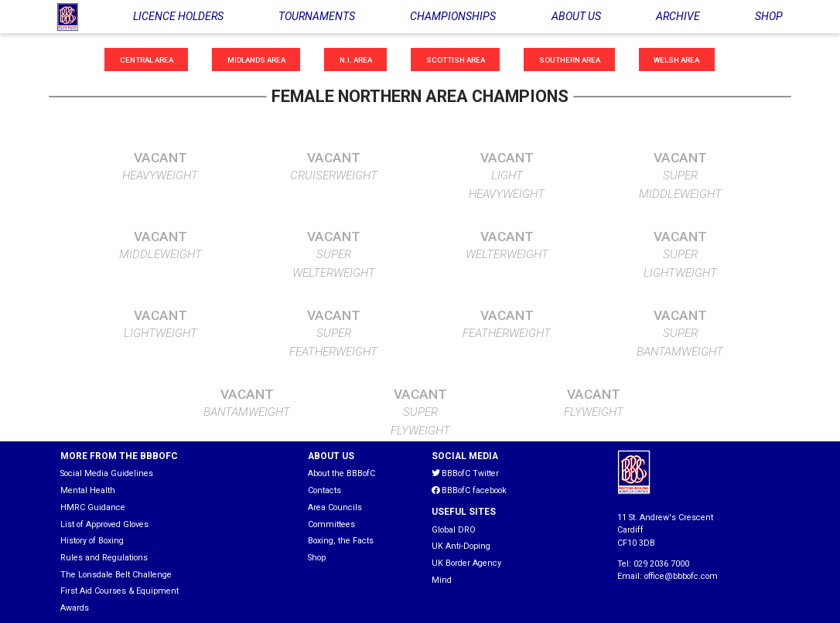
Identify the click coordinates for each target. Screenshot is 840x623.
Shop (317, 558)
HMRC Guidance (93, 507)
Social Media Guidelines (107, 473)
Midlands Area (256, 59)
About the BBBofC (341, 473)
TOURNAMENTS (317, 16)
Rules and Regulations (104, 558)
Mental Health (88, 490)
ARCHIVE (678, 16)
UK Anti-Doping (461, 546)
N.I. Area (356, 59)
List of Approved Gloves (104, 524)
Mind (442, 580)
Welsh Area (676, 59)
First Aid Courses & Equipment (120, 591)
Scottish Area (456, 59)
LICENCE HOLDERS (178, 16)
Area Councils (335, 507)
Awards (75, 608)
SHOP (769, 16)
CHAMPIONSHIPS (453, 16)
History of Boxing (92, 541)
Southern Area (570, 59)
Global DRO (454, 530)
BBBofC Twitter (465, 473)
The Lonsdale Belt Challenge (116, 575)
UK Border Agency (466, 563)
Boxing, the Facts (341, 541)
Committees (331, 524)
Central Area (147, 59)
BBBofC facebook (469, 490)
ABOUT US (576, 16)
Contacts (324, 490)
